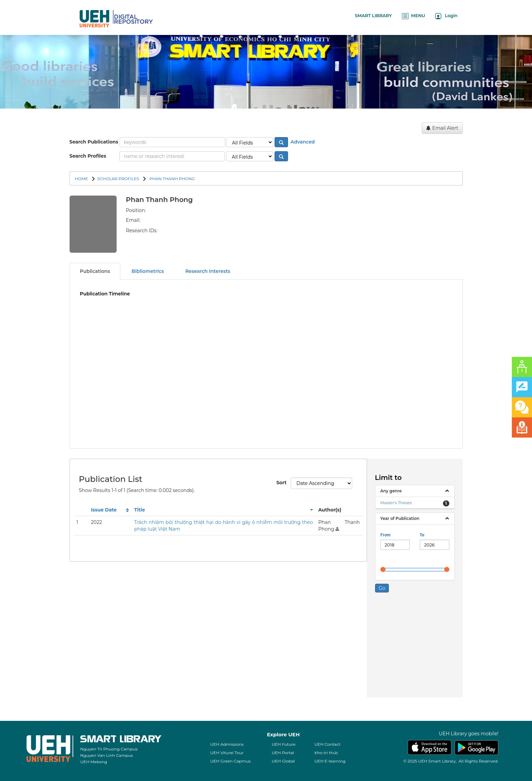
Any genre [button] (391, 491)
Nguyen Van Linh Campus (107, 755)
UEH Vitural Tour (227, 753)
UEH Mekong (94, 762)
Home (81, 179)
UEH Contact (327, 744)
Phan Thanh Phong (171, 179)
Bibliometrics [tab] (148, 271)
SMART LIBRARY (373, 15)
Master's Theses (396, 503)
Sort (281, 483)
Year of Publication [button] (400, 518)
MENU (414, 16)
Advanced (302, 142)
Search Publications (94, 142)
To (422, 535)
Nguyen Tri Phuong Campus (109, 749)
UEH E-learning (330, 761)
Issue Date (104, 510)
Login (446, 16)
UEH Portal (283, 753)
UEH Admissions (227, 744)
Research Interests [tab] (208, 271)
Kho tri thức (326, 753)
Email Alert (442, 128)
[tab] (415, 491)
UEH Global (283, 761)
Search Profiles (88, 156)
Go (382, 588)
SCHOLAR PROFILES (118, 179)
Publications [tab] (95, 271)
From (385, 535)
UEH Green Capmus (230, 761)
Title (139, 510)
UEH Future (283, 744)
